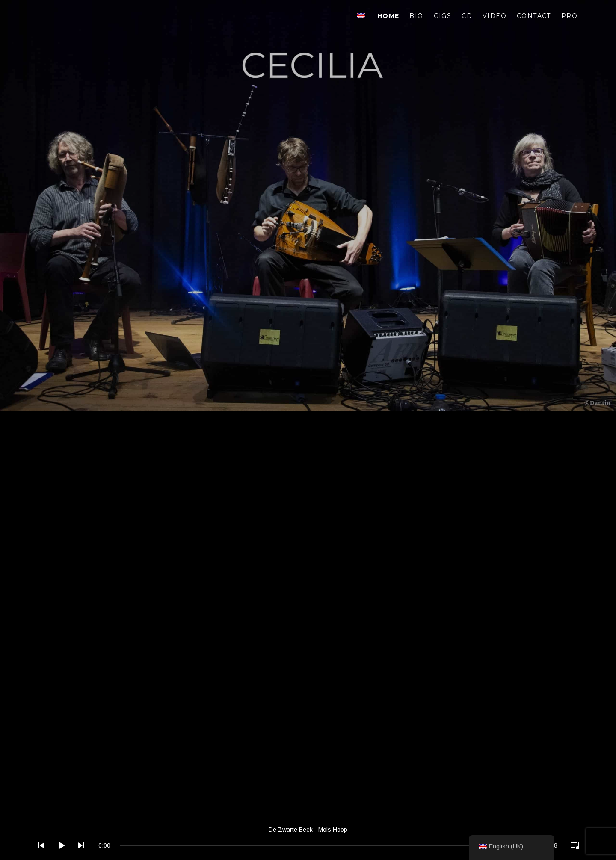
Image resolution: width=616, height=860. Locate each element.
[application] (308, 839)
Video (495, 16)
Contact (534, 16)
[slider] (327, 845)
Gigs (443, 16)
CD (467, 16)
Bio (416, 16)
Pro (569, 16)
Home (388, 16)
